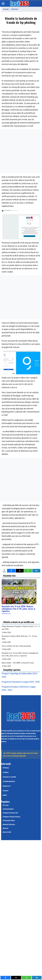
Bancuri (6, 828)
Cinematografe (8, 809)
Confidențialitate (9, 781)
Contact (6, 791)
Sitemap (6, 768)
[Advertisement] (21, 151)
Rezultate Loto (6, 614)
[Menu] (3, 4)
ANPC (5, 795)
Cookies (6, 772)
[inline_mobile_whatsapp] (26, 978)
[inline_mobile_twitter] (16, 978)
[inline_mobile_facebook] (5, 978)
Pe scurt (6, 805)
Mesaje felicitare (9, 824)
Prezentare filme (9, 821)
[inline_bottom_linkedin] (36, 571)
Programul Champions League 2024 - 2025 (21, 682)
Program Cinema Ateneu (12, 817)
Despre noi (7, 786)
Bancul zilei (7, 832)
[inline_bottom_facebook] (11, 571)
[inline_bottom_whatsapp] (28, 571)
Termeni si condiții (9, 777)
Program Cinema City (10, 813)
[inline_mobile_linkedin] (37, 978)
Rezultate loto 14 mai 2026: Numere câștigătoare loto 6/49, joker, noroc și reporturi (18, 609)
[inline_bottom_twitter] (20, 571)
